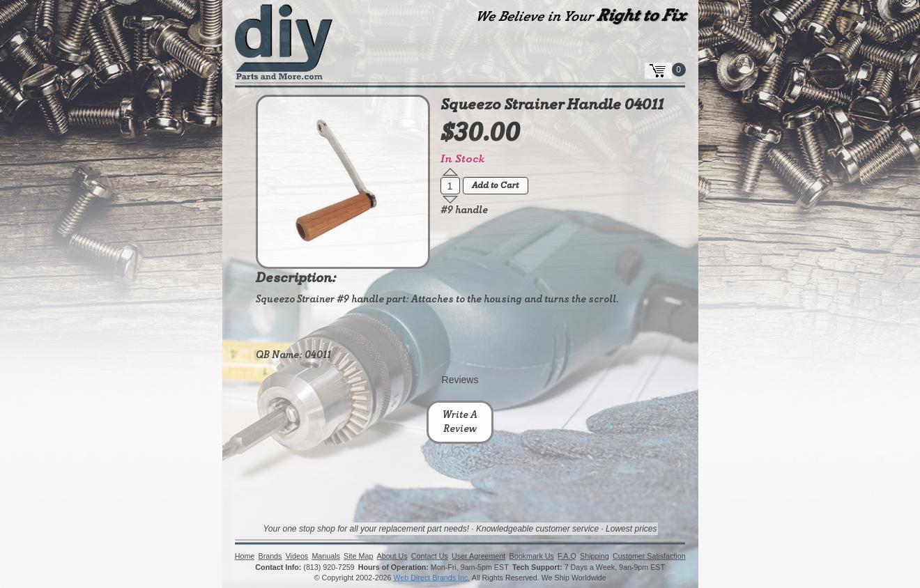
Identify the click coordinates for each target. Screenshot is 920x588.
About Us (392, 557)
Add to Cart (495, 186)
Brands (270, 557)
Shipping (595, 557)
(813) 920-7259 (329, 567)
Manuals (325, 557)
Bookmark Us (531, 557)
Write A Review (460, 422)
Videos (297, 557)
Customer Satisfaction (649, 557)
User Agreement (478, 557)
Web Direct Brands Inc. (431, 578)
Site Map (358, 557)
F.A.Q (567, 557)
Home (245, 557)
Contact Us (430, 557)
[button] (450, 172)
